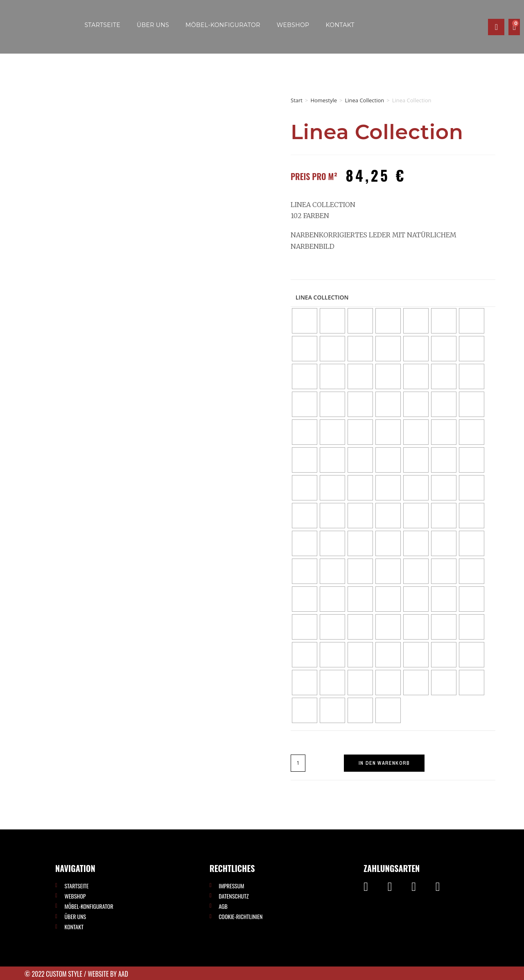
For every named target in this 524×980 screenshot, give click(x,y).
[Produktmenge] (298, 763)
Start (297, 100)
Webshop (293, 25)
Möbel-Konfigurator (223, 25)
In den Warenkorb (384, 763)
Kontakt (340, 25)
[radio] (305, 321)
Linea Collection (364, 100)
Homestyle (324, 100)
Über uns (153, 25)
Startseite (102, 25)
